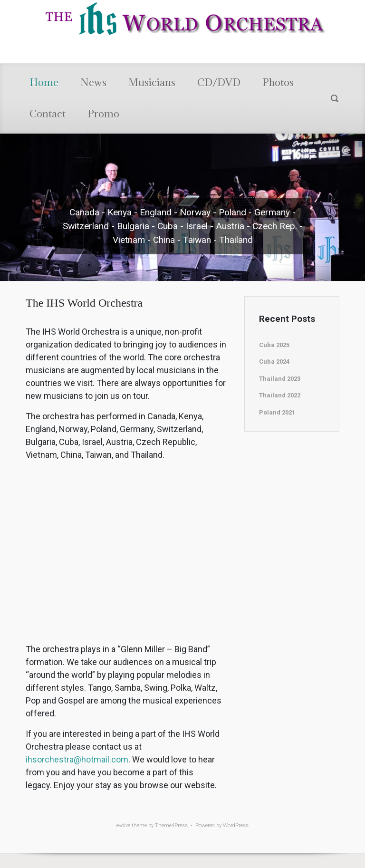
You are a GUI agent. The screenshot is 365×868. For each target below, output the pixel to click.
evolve (123, 825)
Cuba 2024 (274, 362)
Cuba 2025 (274, 345)
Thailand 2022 (280, 395)
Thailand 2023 (280, 379)
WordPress (236, 825)
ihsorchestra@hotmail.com (77, 759)
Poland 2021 (277, 412)
